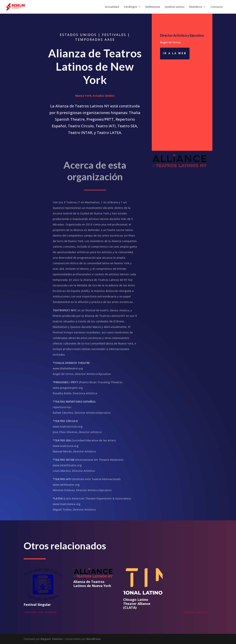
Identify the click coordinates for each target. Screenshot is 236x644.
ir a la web (175, 54)
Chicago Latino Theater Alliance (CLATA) (137, 603)
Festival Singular (37, 605)
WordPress (94, 639)
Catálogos (130, 7)
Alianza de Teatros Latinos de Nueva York (92, 584)
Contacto (217, 7)
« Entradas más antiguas (40, 612)
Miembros (196, 7)
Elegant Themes (52, 639)
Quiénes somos (175, 7)
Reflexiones (153, 7)
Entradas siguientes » (198, 612)
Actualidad (112, 7)
